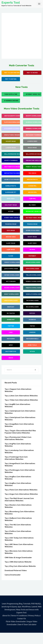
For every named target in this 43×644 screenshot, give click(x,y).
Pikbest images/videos (34, 167)
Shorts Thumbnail (11, 160)
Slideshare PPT (11, 192)
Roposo (32, 313)
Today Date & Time (11, 94)
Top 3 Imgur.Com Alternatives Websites (21, 494)
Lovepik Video (32, 141)
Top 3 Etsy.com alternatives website (20, 566)
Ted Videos (32, 173)
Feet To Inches (32, 73)
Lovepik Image (11, 148)
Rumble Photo (11, 186)
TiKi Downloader (32, 301)
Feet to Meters (11, 79)
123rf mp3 (32, 199)
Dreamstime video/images (34, 160)
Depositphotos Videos (12, 173)
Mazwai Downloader (12, 288)
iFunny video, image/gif (12, 218)
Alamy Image (11, 243)
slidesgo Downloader (34, 122)
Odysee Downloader (12, 275)
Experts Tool (11, 3)
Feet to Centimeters (12, 73)
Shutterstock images (12, 167)
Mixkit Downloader (11, 294)
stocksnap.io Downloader (12, 129)
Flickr (11, 256)
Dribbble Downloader (34, 129)
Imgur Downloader (33, 262)
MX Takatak (11, 313)
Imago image (32, 148)
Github (11, 211)
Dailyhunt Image (11, 205)
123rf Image (11, 250)
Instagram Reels (32, 339)
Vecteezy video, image (34, 218)
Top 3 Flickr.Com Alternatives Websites (21, 490)
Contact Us (21, 619)
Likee (11, 332)
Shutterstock (11, 351)
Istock (32, 351)
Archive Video (11, 237)
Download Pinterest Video (16, 571)
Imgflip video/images (12, 135)
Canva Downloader (13, 575)
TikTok (32, 326)
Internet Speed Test (33, 94)
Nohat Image (32, 237)
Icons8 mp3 (32, 186)
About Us (6, 616)
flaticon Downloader (12, 122)
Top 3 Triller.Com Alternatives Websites (21, 400)
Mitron (32, 250)
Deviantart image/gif (34, 211)
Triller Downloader (33, 275)
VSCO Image (11, 230)
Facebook (32, 320)
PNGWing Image (11, 224)
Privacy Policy (34, 616)
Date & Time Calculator (27, 625)
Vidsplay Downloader (34, 294)
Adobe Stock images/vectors (12, 180)
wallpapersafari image (12, 154)
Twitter (11, 326)
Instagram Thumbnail (34, 135)
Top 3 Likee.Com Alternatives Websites (21, 396)
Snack (11, 358)
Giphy (11, 345)
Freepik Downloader (33, 288)
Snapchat (11, 307)
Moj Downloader (32, 307)
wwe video (11, 199)
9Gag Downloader (11, 269)
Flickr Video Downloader (16, 622)
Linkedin (32, 332)
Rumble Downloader (33, 281)
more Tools (32, 345)
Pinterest (32, 256)
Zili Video (32, 205)
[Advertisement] (20, 36)
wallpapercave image (34, 154)
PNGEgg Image (32, 224)
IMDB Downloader (11, 301)
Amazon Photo (32, 180)
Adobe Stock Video (33, 230)
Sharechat (11, 320)
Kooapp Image (11, 141)
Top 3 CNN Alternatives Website (18, 562)
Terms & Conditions (19, 616)
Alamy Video (32, 243)
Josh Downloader (32, 269)
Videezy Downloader (12, 262)
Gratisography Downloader (12, 116)
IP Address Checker (11, 101)
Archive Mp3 (32, 192)
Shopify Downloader (34, 116)
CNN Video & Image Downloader (18, 558)
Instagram (11, 339)
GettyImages (11, 281)
